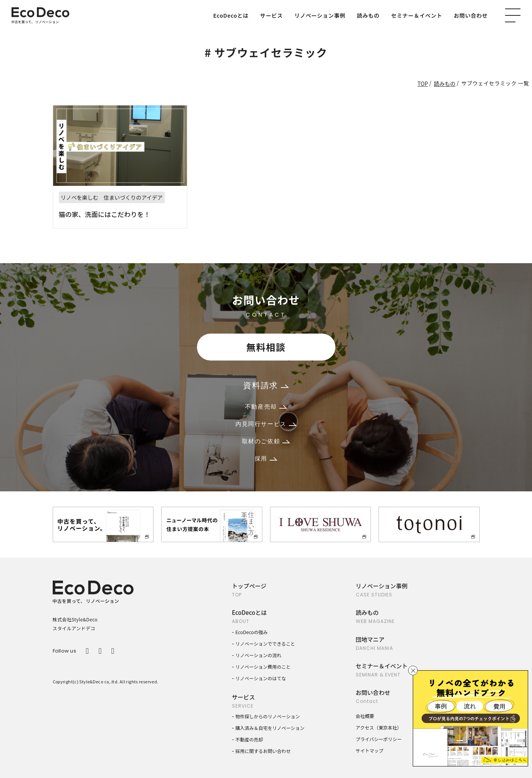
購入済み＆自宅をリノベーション (270, 728)
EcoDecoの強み (252, 632)
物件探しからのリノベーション (268, 716)
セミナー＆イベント (417, 15)
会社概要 (365, 716)
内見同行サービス (266, 424)
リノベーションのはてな (261, 678)
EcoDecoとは (231, 15)
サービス (271, 15)
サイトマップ (370, 750)
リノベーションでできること (265, 644)
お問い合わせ (471, 15)
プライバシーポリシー (379, 739)
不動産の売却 (249, 739)
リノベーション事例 (320, 15)
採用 (266, 458)
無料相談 (266, 347)
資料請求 (266, 385)
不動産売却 (266, 407)
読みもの (368, 15)
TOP (423, 83)
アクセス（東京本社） (379, 727)
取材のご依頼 (266, 441)
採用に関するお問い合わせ (263, 751)
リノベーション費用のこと (263, 667)
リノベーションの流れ (258, 655)
